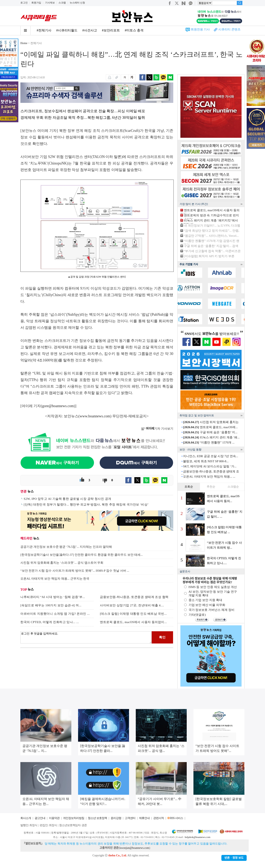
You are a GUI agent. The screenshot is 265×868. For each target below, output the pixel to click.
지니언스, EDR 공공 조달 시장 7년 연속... (211, 456)
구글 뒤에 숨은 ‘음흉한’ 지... (210, 432)
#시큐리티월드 (67, 30)
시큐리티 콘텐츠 (229, 29)
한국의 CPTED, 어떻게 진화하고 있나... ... (50, 622)
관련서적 (159, 818)
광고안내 (40, 818)
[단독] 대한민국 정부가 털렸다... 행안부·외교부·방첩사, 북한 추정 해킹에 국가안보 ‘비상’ (86, 505)
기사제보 (50, 3)
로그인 (24, 3)
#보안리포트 (111, 30)
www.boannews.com (95, 416)
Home (24, 43)
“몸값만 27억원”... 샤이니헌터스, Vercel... (211, 236)
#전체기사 (44, 30)
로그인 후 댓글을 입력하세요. (86, 637)
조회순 (189, 487)
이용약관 (54, 818)
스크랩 (62, 3)
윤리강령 (116, 818)
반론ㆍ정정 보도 (234, 858)
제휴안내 (144, 818)
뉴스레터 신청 (77, 3)
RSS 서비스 (176, 818)
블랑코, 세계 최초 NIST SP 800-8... (206, 461)
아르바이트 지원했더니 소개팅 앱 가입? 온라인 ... (55, 614)
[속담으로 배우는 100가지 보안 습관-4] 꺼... (51, 605)
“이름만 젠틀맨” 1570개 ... (209, 442)
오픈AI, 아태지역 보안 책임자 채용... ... (209, 477)
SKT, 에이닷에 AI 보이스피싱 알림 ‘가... (210, 466)
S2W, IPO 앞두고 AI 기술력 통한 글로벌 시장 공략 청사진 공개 (67, 499)
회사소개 (26, 818)
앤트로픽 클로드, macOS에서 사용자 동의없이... (133, 622)
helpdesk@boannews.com (197, 837)
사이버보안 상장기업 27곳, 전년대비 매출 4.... (132, 605)
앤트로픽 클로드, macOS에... (210, 427)
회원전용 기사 (200, 29)
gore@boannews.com (58, 406)
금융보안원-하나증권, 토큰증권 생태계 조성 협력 (134, 597)
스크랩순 (233, 487)
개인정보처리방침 (74, 818)
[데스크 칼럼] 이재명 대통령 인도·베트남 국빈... (133, 614)
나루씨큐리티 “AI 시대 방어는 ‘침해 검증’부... (53, 597)
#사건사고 (90, 30)
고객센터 (130, 818)
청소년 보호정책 (97, 818)
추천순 (211, 487)
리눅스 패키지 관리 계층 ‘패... (211, 437)
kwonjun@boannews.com (134, 848)
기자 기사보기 (157, 429)
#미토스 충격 (134, 30)
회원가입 (36, 3)
